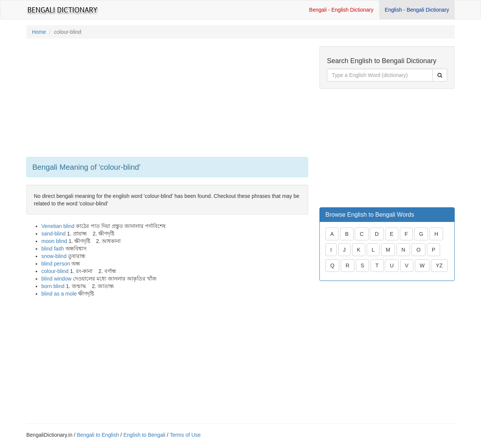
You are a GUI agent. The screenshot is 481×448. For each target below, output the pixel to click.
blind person (56, 264)
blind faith (53, 249)
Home (39, 32)
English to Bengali (144, 435)
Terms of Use (185, 435)
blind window (56, 279)
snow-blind (54, 256)
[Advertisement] (167, 99)
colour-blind (55, 271)
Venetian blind (58, 226)
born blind (53, 286)
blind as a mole (59, 294)
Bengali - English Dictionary (341, 10)
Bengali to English (98, 435)
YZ (439, 265)
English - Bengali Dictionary (417, 10)
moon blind (54, 241)
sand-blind (54, 234)
